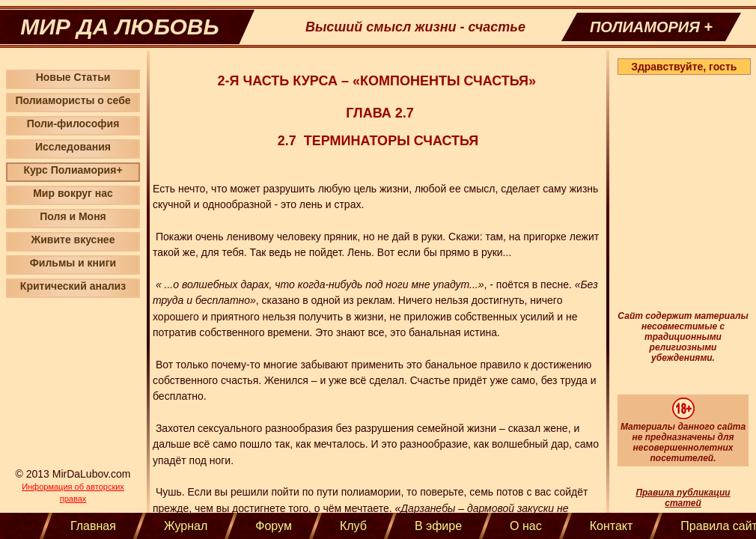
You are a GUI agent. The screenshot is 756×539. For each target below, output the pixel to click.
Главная (93, 526)
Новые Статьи (73, 77)
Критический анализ (73, 286)
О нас (526, 526)
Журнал (186, 526)
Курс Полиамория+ (73, 170)
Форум (274, 526)
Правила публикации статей (683, 498)
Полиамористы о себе (73, 100)
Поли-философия (73, 124)
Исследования (73, 147)
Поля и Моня (73, 216)
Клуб (353, 526)
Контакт (612, 526)
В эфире (438, 526)
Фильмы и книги (73, 263)
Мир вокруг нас (73, 193)
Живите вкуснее (73, 240)
